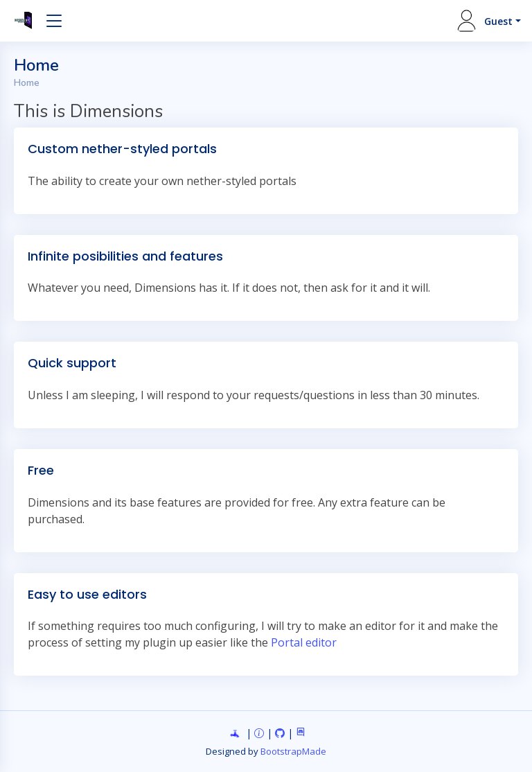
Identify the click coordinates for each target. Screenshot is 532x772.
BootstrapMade (293, 751)
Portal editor (304, 642)
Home (27, 83)
